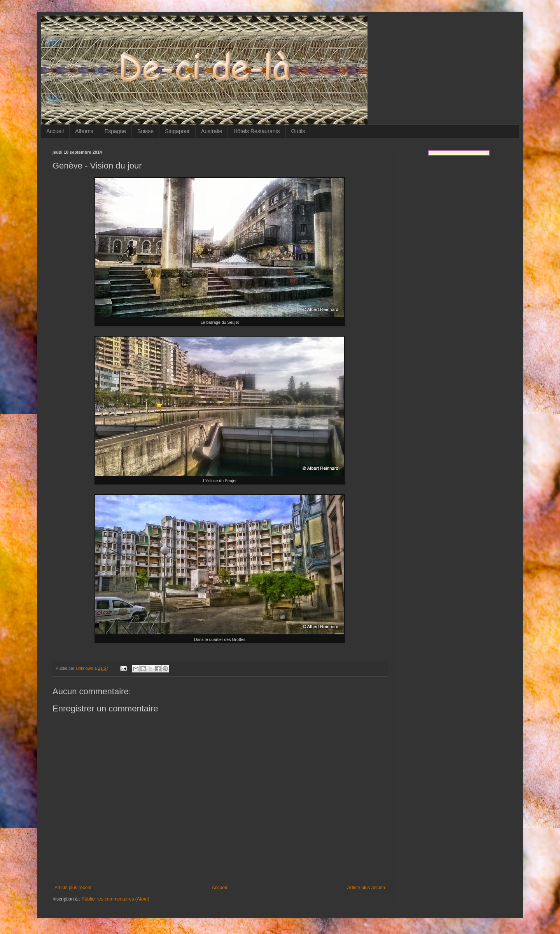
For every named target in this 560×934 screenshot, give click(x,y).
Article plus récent (73, 888)
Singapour (177, 131)
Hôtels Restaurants (256, 131)
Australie (212, 131)
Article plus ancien (366, 888)
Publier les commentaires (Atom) (115, 899)
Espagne (115, 131)
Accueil (55, 131)
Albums (84, 131)
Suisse (145, 131)
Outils (298, 131)
